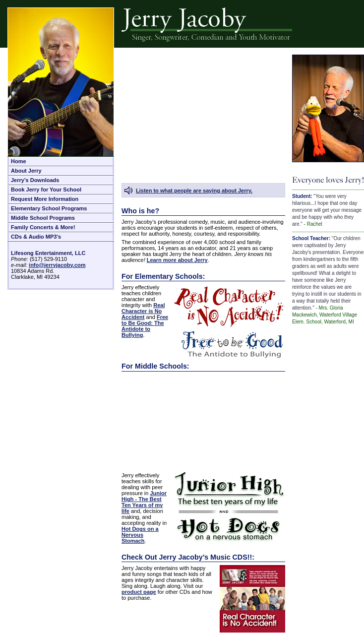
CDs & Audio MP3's (36, 237)
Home (19, 161)
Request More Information (45, 199)
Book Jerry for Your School (46, 190)
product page (139, 592)
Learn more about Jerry (177, 260)
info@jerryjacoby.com (57, 265)
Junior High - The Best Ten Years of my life (144, 502)
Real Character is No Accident (143, 311)
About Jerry (26, 171)
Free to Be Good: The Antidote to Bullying (145, 326)
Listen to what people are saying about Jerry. (194, 190)
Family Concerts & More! (43, 227)
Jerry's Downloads (35, 180)
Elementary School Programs (49, 208)
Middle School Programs (43, 218)
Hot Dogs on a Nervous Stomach (140, 535)
